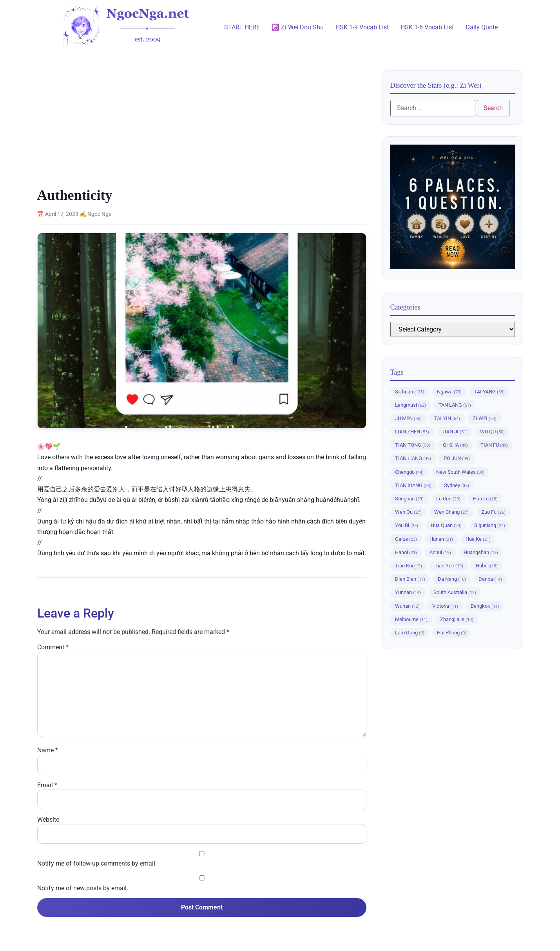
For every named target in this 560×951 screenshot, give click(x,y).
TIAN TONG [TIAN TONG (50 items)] (413, 445)
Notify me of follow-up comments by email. (97, 864)
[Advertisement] (202, 128)
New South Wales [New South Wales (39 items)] (460, 472)
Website (48, 820)
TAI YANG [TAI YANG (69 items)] (489, 392)
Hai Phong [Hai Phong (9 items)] (452, 633)
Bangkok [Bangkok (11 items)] (485, 606)
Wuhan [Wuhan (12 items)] (407, 606)
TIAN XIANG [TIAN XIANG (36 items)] (413, 485)
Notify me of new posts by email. (83, 888)
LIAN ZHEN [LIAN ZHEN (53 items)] (412, 432)
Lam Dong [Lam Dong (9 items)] (410, 633)
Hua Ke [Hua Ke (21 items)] (478, 539)
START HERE (242, 27)
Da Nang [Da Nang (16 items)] (452, 579)
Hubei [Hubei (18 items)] (487, 566)
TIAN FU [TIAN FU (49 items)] (494, 445)
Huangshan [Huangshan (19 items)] (481, 552)
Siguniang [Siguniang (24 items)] (490, 525)
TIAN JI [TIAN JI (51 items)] (455, 432)
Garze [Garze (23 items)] (406, 539)
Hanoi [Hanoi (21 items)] (406, 552)
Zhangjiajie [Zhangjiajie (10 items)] (457, 619)
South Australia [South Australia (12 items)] (455, 592)
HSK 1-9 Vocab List (362, 27)
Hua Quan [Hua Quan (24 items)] (446, 525)
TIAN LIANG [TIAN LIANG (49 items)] (413, 458)
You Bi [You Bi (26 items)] (407, 525)
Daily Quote (482, 27)
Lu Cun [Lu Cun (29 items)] (448, 499)
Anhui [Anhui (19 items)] (440, 552)
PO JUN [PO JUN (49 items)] (457, 458)
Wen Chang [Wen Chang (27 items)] (451, 512)
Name (48, 750)
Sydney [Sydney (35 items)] (457, 485)
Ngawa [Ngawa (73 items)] (449, 392)
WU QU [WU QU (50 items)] (492, 432)
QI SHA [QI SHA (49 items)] (455, 445)
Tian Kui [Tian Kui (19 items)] (409, 566)
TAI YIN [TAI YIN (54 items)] (447, 418)
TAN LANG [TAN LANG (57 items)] (455, 405)
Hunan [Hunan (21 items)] (441, 539)
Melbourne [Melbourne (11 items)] (411, 619)
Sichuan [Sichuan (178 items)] (410, 392)
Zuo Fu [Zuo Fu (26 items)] (493, 512)
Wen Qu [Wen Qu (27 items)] (408, 512)
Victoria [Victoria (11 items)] (445, 606)
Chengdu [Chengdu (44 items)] (409, 472)
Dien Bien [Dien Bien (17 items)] (410, 579)
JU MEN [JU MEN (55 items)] (408, 418)
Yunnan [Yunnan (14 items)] (408, 592)
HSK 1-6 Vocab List (427, 27)
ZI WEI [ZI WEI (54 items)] (485, 418)
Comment (53, 647)
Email (47, 785)
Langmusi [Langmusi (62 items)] (410, 405)
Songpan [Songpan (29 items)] (409, 499)
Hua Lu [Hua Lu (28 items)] (485, 499)
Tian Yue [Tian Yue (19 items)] (449, 566)
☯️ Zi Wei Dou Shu (298, 27)
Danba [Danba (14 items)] (490, 579)
